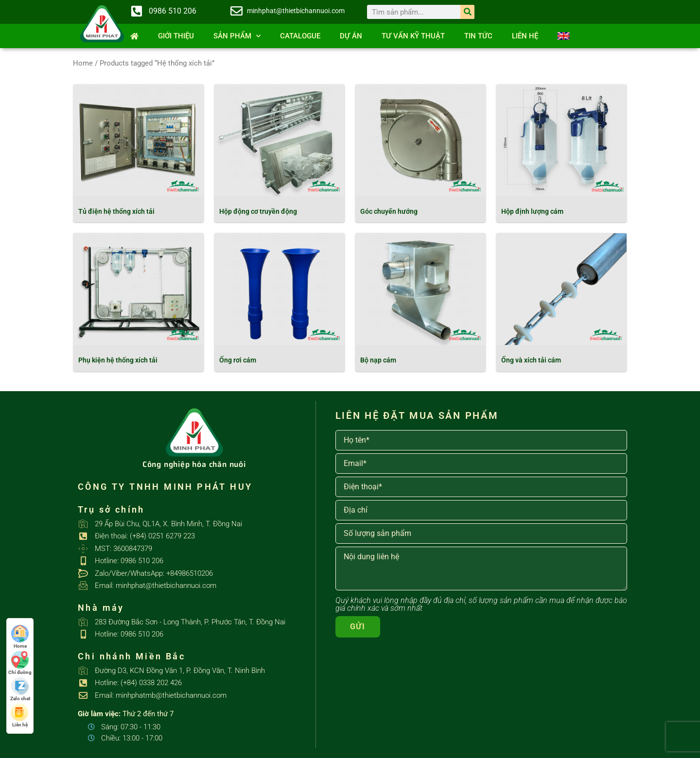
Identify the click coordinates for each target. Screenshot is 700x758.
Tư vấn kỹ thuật (413, 36)
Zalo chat (20, 689)
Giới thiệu (176, 36)
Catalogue (300, 36)
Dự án (351, 36)
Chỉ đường (20, 663)
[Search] (467, 12)
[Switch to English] (564, 36)
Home (83, 63)
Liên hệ (525, 36)
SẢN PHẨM (237, 36)
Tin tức (478, 36)
